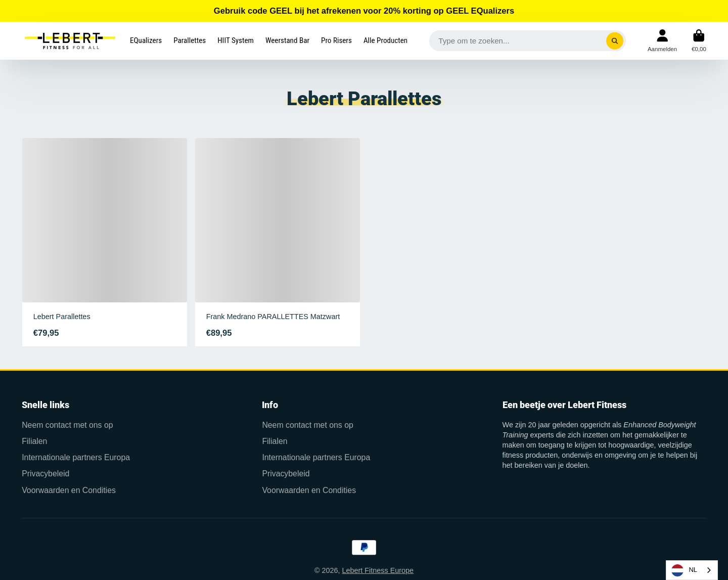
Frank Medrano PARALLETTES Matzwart (278, 242)
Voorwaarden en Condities (69, 490)
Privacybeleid (45, 474)
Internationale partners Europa (76, 457)
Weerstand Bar (287, 40)
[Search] (615, 41)
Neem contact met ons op (67, 425)
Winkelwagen (699, 41)
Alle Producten (385, 40)
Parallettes (190, 40)
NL (684, 570)
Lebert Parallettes (105, 242)
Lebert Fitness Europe (378, 570)
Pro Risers (336, 40)
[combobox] (692, 570)
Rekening (662, 41)
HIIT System (236, 40)
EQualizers (146, 40)
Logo (69, 41)
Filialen (34, 441)
